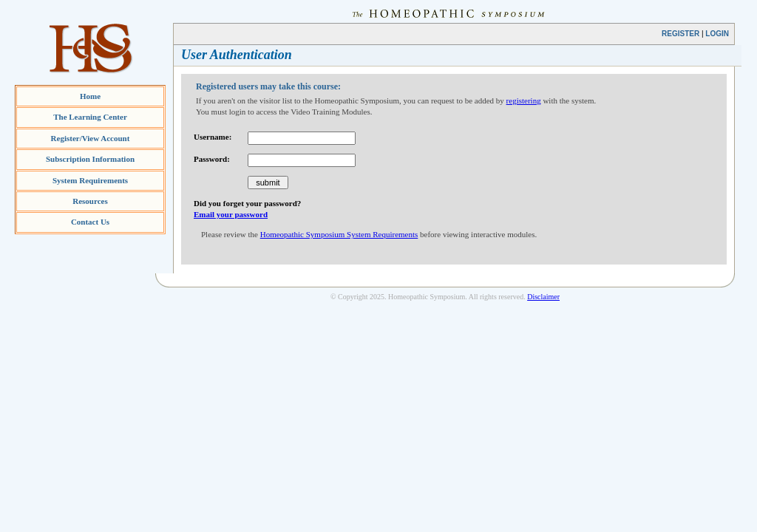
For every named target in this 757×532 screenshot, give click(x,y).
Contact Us (90, 222)
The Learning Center (90, 117)
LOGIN (717, 34)
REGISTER (680, 34)
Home (90, 96)
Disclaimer (543, 297)
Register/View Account (91, 138)
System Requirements (90, 180)
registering (524, 100)
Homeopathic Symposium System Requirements (339, 234)
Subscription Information (90, 159)
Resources (90, 201)
